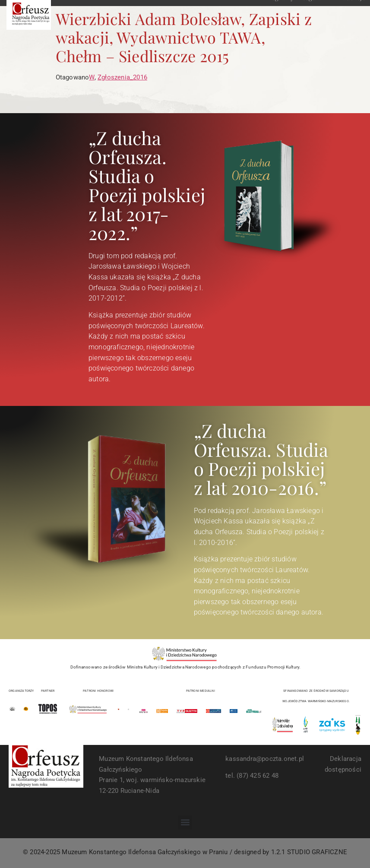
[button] (185, 822)
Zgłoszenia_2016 (122, 77)
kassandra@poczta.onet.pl (265, 759)
